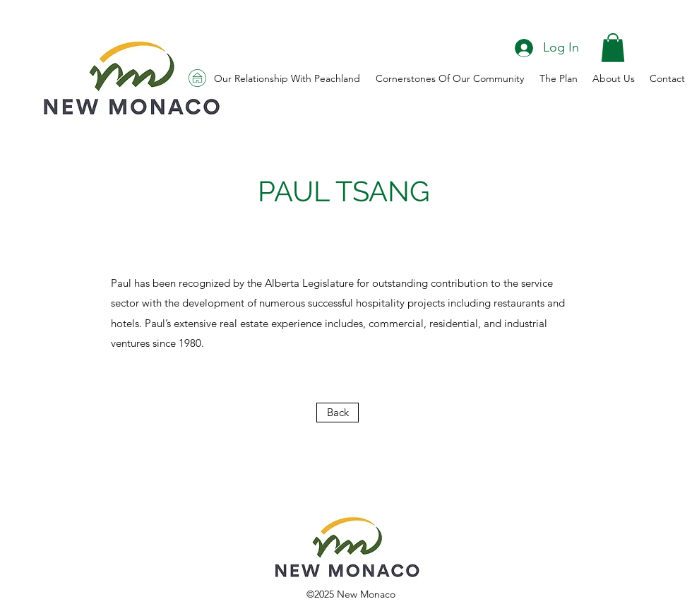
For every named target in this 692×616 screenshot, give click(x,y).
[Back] (338, 413)
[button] (613, 48)
